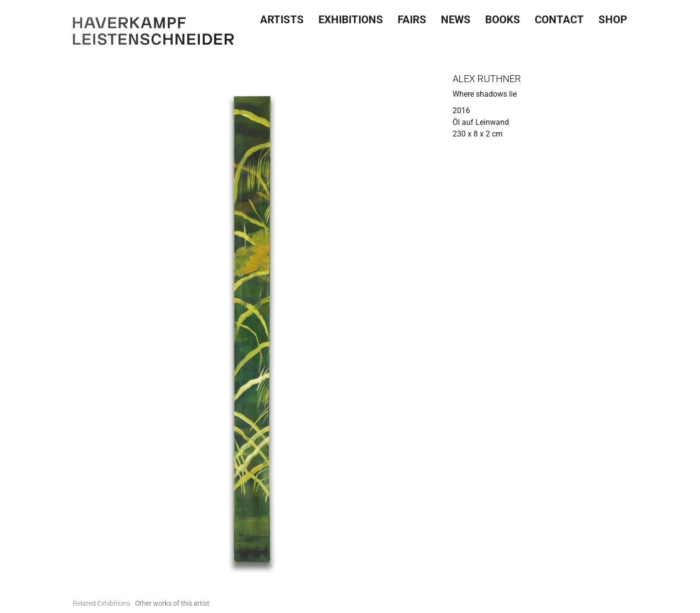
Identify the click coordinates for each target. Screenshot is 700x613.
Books (503, 18)
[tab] (102, 604)
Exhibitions (351, 18)
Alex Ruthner (487, 79)
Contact (559, 18)
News (456, 18)
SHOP (613, 18)
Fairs (412, 18)
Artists (282, 18)
